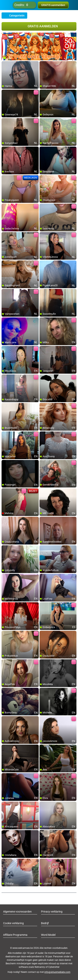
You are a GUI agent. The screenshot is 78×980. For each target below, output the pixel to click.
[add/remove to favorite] (5, 64)
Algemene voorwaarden (17, 912)
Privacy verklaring (52, 912)
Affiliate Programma (15, 935)
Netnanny (40, 967)
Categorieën (14, 16)
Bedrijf (45, 923)
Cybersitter (54, 967)
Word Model (48, 935)
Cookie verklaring (13, 923)
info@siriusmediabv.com (57, 972)
